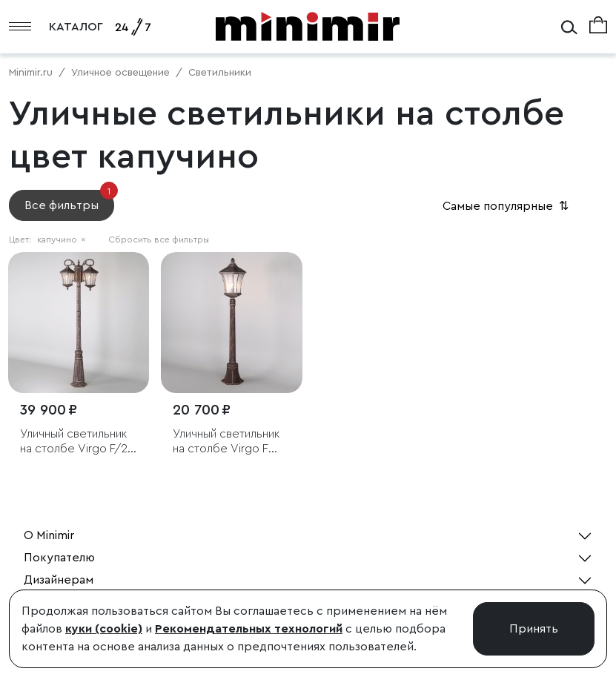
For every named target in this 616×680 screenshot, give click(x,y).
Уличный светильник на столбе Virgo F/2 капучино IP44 (74, 442)
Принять (534, 629)
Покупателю (59, 558)
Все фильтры (69, 201)
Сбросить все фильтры (159, 240)
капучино (62, 240)
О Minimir (49, 535)
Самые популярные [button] (507, 206)
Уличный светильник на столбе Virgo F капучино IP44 (226, 442)
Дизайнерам (59, 580)
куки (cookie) (104, 629)
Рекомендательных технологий (249, 629)
